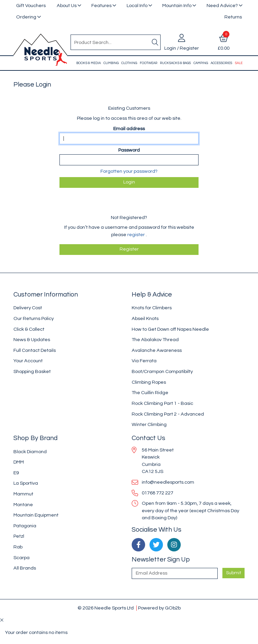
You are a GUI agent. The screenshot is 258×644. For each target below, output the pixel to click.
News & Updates (32, 340)
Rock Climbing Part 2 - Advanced (168, 414)
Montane (23, 505)
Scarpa (21, 558)
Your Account (28, 361)
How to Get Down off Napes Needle (170, 329)
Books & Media (89, 63)
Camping (201, 63)
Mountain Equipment (36, 515)
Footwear (148, 63)
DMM (19, 462)
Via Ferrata (144, 361)
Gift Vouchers (31, 6)
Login (129, 182)
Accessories (221, 63)
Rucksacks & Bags (175, 63)
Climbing (111, 63)
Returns (233, 17)
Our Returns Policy (34, 318)
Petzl (19, 536)
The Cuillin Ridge (150, 393)
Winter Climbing (149, 424)
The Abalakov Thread (155, 340)
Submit (234, 573)
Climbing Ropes (149, 382)
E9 (16, 473)
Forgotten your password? (129, 171)
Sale (239, 63)
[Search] (155, 42)
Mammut (23, 494)
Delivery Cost (28, 308)
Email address (129, 129)
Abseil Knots (145, 318)
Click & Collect (29, 329)
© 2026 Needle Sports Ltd (106, 608)
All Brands (25, 568)
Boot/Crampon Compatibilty (162, 371)
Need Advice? (222, 6)
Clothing (129, 63)
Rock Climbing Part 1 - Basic (162, 403)
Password (129, 150)
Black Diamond (30, 452)
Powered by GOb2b (159, 608)
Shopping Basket (32, 371)
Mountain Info (177, 6)
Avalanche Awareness (157, 350)
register (137, 235)
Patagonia (25, 526)
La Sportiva (26, 483)
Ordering (26, 17)
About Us (67, 6)
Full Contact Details (35, 350)
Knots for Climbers (152, 308)
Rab (18, 547)
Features (101, 6)
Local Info (137, 6)
